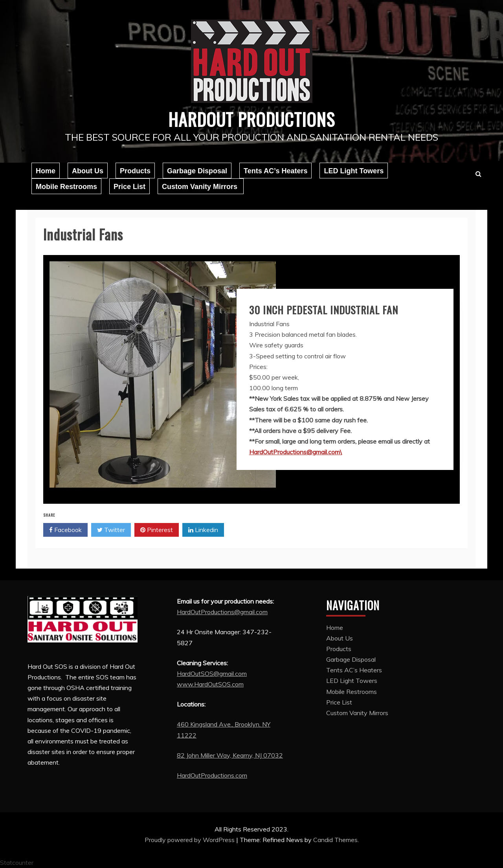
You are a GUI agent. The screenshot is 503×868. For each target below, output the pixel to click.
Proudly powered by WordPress (190, 840)
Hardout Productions (251, 118)
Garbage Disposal (197, 171)
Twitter (111, 530)
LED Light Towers (354, 171)
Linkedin (203, 530)
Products (135, 171)
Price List (129, 187)
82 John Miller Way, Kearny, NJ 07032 (230, 755)
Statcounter (17, 862)
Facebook (65, 530)
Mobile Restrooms (66, 187)
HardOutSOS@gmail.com (212, 673)
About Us (88, 171)
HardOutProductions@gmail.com (222, 612)
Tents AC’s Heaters (275, 171)
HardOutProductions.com (212, 775)
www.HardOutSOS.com (210, 684)
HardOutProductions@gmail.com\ (296, 452)
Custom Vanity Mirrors (201, 187)
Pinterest (157, 530)
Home (46, 171)
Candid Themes (335, 840)
